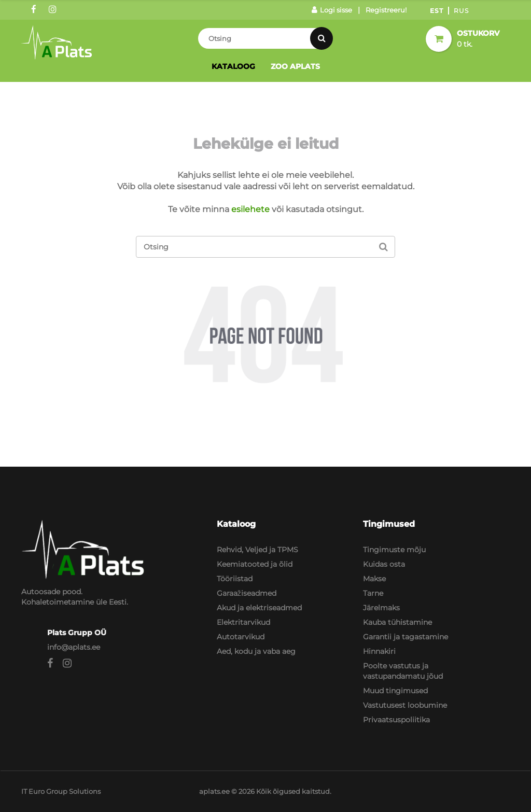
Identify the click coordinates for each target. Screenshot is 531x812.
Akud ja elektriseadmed (259, 608)
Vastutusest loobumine (405, 705)
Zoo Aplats (295, 66)
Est (437, 11)
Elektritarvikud (243, 622)
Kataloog (233, 66)
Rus (461, 11)
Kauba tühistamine (397, 622)
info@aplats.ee (74, 647)
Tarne (373, 593)
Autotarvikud (241, 637)
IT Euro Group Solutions (61, 791)
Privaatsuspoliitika (396, 720)
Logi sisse (332, 10)
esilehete (250, 209)
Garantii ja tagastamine (406, 637)
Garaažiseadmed (247, 593)
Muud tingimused (395, 691)
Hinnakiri (379, 651)
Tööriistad (235, 579)
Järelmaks (381, 608)
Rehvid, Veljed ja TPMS (257, 550)
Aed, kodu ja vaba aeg (256, 651)
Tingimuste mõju (394, 550)
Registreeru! (386, 10)
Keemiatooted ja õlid (255, 564)
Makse (374, 579)
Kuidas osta (384, 564)
